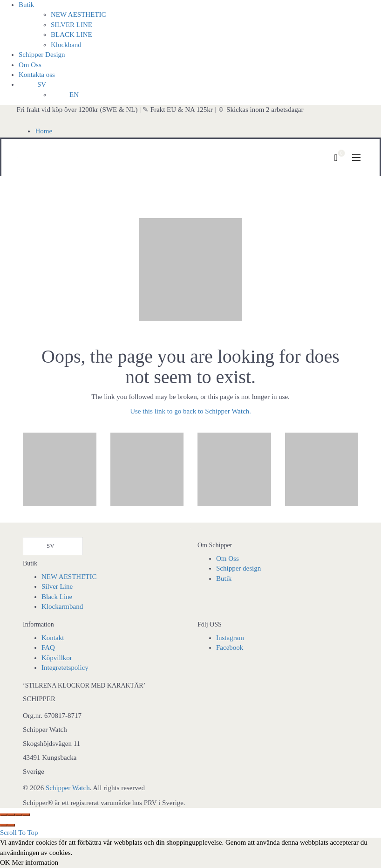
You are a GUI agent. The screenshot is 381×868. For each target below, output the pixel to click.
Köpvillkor (57, 658)
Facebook (230, 648)
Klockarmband (62, 606)
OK (5, 862)
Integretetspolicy (65, 668)
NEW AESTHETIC (78, 14)
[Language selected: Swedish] (53, 546)
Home (44, 131)
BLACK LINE (71, 34)
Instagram (230, 638)
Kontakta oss (37, 75)
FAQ (48, 648)
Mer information (35, 862)
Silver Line (57, 586)
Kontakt (53, 638)
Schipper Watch (68, 788)
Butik (26, 5)
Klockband (66, 45)
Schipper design (238, 568)
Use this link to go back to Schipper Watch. (190, 411)
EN (74, 95)
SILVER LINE (71, 25)
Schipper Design (42, 55)
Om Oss (30, 65)
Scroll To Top (19, 833)
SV (42, 84)
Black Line (57, 597)
